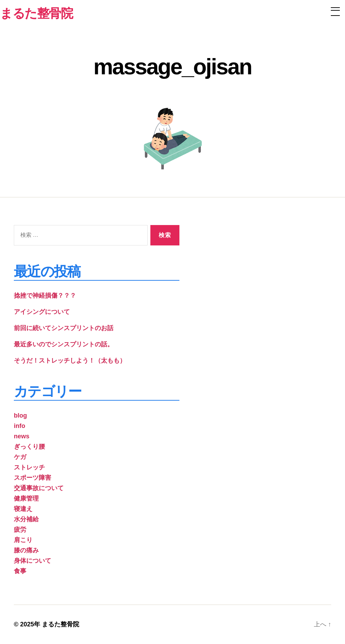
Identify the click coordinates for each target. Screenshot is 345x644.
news (22, 436)
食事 (20, 571)
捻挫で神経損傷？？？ (45, 296)
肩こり (23, 540)
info (20, 426)
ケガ (20, 457)
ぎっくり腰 (29, 447)
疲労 (20, 530)
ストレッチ (29, 467)
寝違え (23, 509)
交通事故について (39, 488)
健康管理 (26, 498)
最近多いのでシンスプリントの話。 (64, 344)
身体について (32, 561)
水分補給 (26, 519)
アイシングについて (42, 312)
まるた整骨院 (60, 624)
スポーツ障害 (32, 478)
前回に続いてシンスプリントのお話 (64, 328)
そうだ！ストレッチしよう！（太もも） (70, 361)
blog (20, 416)
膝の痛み (26, 550)
